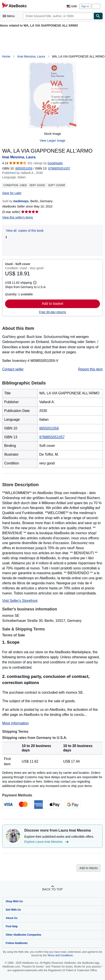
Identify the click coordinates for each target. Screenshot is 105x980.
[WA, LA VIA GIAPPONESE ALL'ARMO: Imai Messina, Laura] (52, 95)
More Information (15, 723)
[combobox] (58, 16)
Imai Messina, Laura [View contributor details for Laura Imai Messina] (31, 56)
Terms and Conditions (60, 955)
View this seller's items (18, 217)
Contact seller (13, 369)
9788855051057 (52, 437)
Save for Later (12, 193)
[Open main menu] (10, 16)
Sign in (85, 6)
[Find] (98, 16)
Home (6, 56)
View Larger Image (52, 141)
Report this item (91, 369)
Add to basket (53, 304)
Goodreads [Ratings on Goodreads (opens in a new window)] (55, 163)
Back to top (52, 889)
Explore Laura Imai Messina (47, 842)
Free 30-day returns (52, 312)
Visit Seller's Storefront (20, 601)
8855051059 (24, 168)
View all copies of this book (25, 231)
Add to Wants (89, 868)
